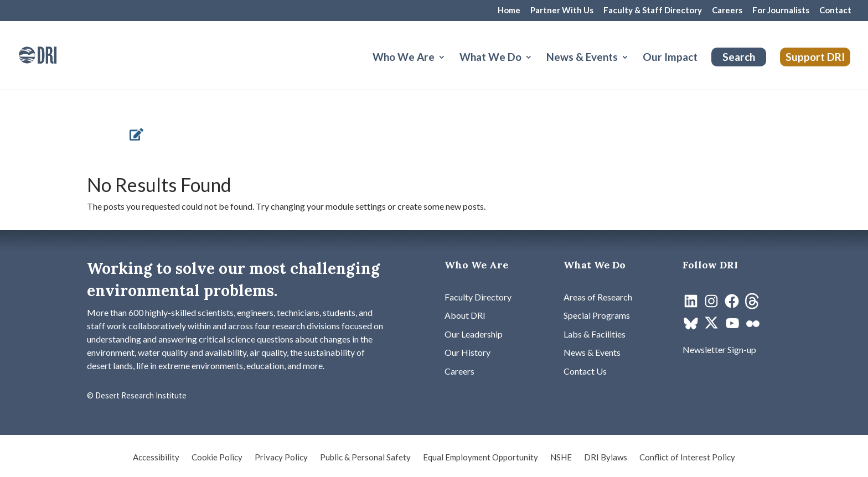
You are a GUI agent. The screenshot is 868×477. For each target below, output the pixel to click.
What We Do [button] (490, 58)
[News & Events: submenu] (634, 70)
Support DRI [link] (815, 57)
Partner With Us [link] (562, 11)
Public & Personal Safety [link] (365, 458)
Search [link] (739, 57)
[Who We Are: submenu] (451, 70)
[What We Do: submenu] (538, 70)
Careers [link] (727, 11)
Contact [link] (835, 11)
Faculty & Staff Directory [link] (653, 11)
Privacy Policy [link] (281, 458)
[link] (53, 54)
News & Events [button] (582, 58)
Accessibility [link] (156, 458)
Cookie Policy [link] (217, 458)
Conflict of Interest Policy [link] (687, 458)
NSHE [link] (561, 458)
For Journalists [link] (781, 11)
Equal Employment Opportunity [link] (480, 458)
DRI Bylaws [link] (606, 458)
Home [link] (509, 11)
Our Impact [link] (670, 58)
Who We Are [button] (404, 58)
